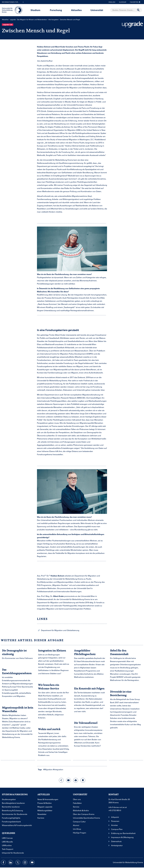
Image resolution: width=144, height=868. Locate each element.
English (112, 2)
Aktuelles (76, 10)
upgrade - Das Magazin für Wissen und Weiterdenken (28, 19)
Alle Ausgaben (53, 19)
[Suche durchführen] (138, 10)
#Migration (48, 769)
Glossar (122, 2)
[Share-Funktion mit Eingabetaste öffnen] (61, 780)
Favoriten (135, 2)
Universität (97, 10)
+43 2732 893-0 (115, 810)
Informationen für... (13, 2)
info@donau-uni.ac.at (118, 807)
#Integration (58, 769)
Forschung (56, 10)
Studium (35, 10)
